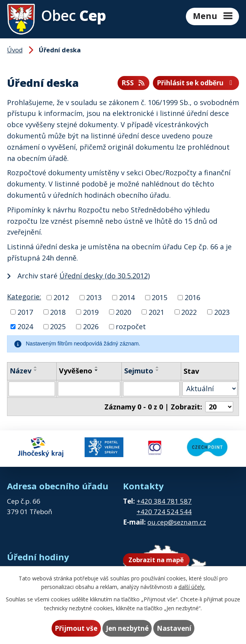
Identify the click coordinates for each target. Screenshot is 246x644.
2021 (156, 312)
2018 (58, 312)
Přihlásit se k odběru (196, 83)
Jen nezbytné (127, 628)
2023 (222, 312)
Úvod (15, 50)
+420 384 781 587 (164, 501)
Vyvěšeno (76, 371)
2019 (91, 312)
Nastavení (174, 628)
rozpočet (131, 326)
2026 (91, 326)
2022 (189, 312)
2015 (159, 297)
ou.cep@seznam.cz (177, 522)
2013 (94, 297)
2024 (25, 326)
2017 (25, 312)
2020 (123, 312)
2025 (58, 326)
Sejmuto (139, 371)
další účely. (192, 587)
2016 (192, 297)
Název (21, 371)
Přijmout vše (76, 628)
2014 (127, 297)
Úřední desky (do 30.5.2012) (105, 276)
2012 (61, 297)
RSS (133, 83)
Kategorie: (24, 297)
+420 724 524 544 (164, 512)
